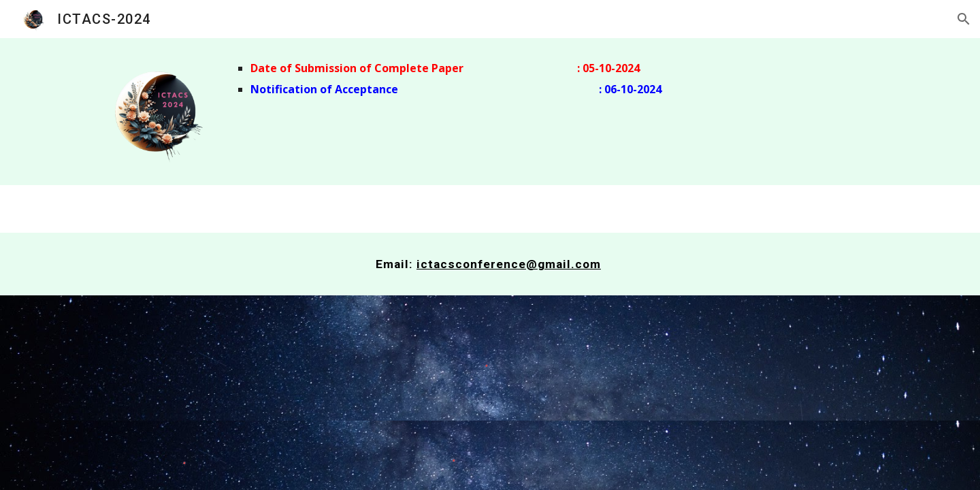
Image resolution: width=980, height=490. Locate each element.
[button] (964, 19)
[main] (557, 79)
